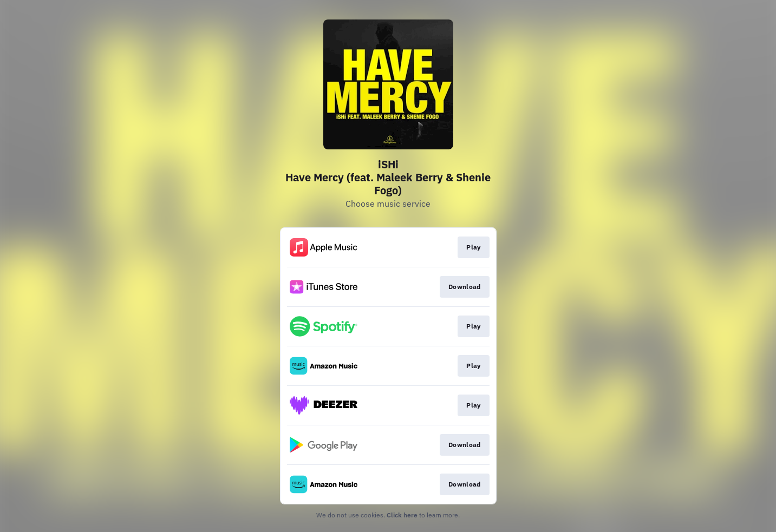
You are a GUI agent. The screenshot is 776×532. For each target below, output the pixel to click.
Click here (402, 515)
